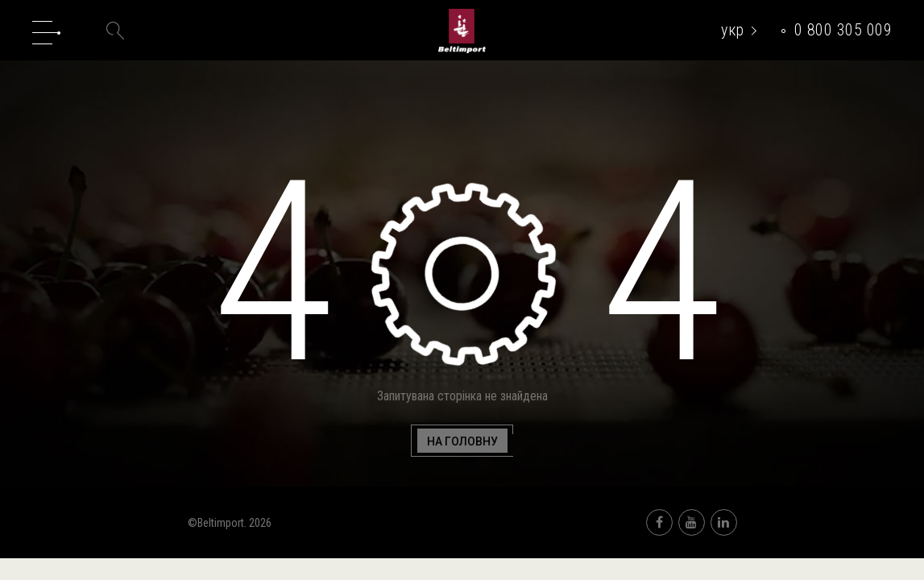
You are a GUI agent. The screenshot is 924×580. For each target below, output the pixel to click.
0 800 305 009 (843, 30)
